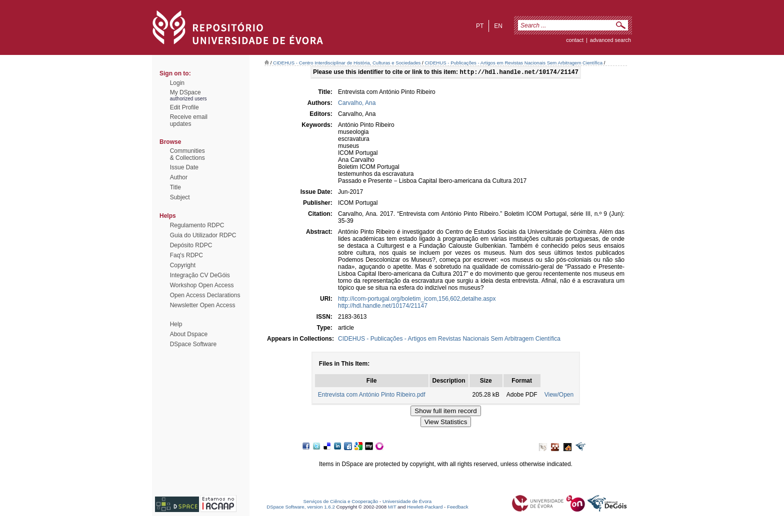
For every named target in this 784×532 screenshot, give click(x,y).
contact (575, 40)
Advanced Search (610, 40)
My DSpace (185, 92)
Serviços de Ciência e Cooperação (341, 502)
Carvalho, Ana (357, 104)
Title (175, 187)
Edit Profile (184, 107)
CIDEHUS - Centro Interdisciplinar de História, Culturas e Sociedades (347, 63)
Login (177, 83)
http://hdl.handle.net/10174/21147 (383, 307)
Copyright (183, 265)
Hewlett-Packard (425, 508)
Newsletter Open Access (203, 305)
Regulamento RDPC (197, 225)
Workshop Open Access (202, 285)
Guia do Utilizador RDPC (203, 235)
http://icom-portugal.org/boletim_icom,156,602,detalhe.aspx (417, 300)
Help (176, 324)
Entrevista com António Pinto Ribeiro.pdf (372, 396)
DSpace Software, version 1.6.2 (301, 508)
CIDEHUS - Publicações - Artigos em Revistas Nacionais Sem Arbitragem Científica (513, 63)
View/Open (559, 396)
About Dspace (189, 334)
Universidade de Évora (407, 502)
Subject (180, 197)
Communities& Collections (187, 154)
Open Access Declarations (205, 295)
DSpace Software (193, 344)
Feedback (458, 508)
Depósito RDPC (191, 245)
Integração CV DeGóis (200, 275)
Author (179, 177)
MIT (392, 508)
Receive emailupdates (189, 120)
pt (480, 26)
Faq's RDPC (186, 255)
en (498, 26)
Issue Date (184, 167)
